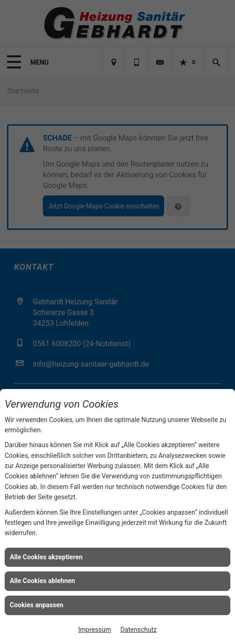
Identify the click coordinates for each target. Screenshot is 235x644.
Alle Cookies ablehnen (42, 581)
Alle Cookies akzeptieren (46, 557)
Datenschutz (138, 630)
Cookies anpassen (37, 605)
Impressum (95, 630)
